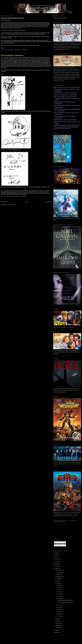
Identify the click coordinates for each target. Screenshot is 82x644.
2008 (56, 568)
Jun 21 (59, 592)
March (58, 623)
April (58, 621)
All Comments (58, 545)
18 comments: (24, 50)
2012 (56, 560)
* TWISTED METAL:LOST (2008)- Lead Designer (65, 93)
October (58, 575)
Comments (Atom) (12, 205)
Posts (56, 542)
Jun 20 (59, 594)
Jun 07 (59, 610)
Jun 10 (59, 607)
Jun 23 (59, 587)
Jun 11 (59, 605)
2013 (56, 557)
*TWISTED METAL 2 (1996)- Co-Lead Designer (65, 120)
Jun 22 (59, 590)
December (59, 570)
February (59, 625)
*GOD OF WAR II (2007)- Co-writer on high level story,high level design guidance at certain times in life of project (67, 98)
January (58, 628)
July (57, 581)
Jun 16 (59, 596)
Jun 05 (59, 612)
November (59, 572)
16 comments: (23, 196)
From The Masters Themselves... (13, 55)
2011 (56, 562)
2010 (56, 564)
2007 (56, 630)
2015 (56, 555)
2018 (56, 553)
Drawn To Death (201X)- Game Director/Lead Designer (67, 88)
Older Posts (49, 202)
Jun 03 (59, 614)
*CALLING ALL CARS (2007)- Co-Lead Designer (65, 95)
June (58, 583)
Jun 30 (59, 585)
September (59, 577)
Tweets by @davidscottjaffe (60, 18)
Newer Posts (4, 202)
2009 (56, 566)
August (58, 579)
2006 (56, 633)
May (57, 619)
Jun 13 (59, 598)
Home (27, 202)
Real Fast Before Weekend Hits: (12, 18)
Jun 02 (59, 616)
